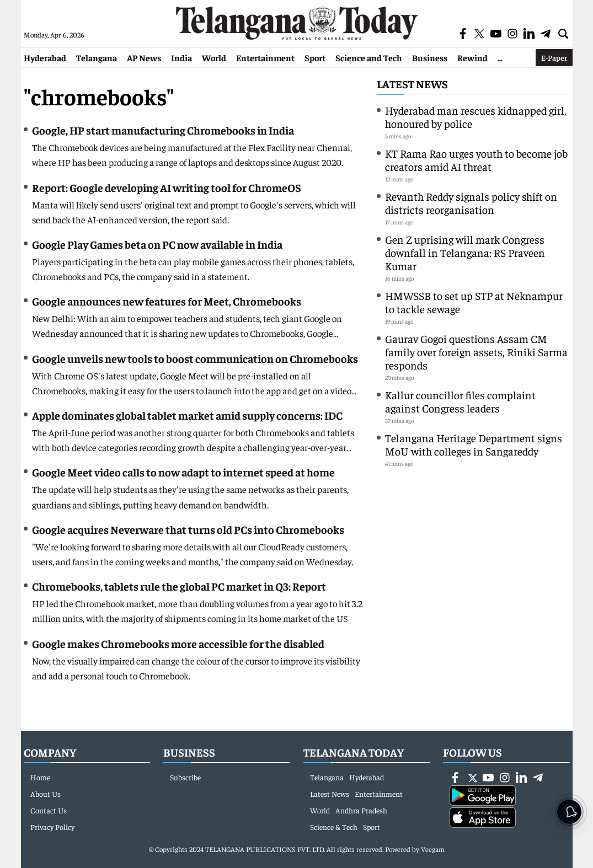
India (181, 57)
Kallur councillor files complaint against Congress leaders (460, 401)
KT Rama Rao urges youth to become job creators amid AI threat (476, 160)
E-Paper (554, 57)
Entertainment (265, 57)
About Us (46, 794)
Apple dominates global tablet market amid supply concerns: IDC (187, 415)
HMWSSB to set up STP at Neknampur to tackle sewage (474, 302)
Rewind (472, 57)
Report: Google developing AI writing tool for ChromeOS (167, 187)
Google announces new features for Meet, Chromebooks (167, 301)
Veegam (433, 849)
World (214, 57)
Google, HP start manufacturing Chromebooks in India (163, 130)
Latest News (412, 84)
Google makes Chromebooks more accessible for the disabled (178, 643)
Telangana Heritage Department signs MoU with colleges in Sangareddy (474, 444)
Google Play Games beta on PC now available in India (157, 244)
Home (40, 777)
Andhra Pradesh (361, 810)
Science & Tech (334, 827)
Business (430, 57)
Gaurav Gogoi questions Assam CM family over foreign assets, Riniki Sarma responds (476, 352)
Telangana (97, 57)
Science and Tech (369, 57)
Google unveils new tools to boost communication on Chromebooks (195, 358)
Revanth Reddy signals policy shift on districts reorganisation (471, 203)
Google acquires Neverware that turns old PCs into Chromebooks (188, 529)
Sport (315, 57)
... (500, 57)
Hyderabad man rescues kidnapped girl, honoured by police (476, 117)
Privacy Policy (52, 827)
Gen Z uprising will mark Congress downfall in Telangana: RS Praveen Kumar (465, 252)
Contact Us (49, 810)
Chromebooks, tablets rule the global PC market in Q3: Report (179, 586)
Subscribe (185, 777)
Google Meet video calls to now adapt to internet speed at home (183, 472)
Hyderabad (45, 57)
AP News (144, 57)
